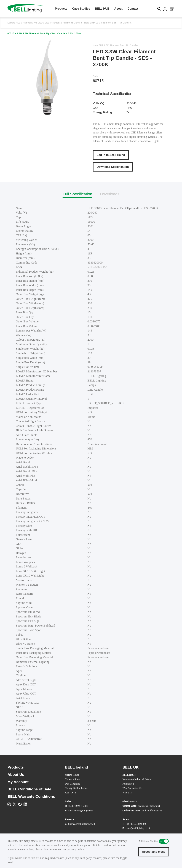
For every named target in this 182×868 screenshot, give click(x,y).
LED (20, 23)
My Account (18, 782)
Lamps (11, 23)
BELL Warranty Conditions (31, 796)
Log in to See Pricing (111, 155)
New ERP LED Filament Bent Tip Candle (107, 23)
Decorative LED (34, 23)
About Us (16, 774)
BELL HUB (102, 9)
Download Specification (113, 167)
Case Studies (81, 9)
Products (61, 9)
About (118, 9)
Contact (133, 9)
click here (97, 845)
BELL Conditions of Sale (29, 789)
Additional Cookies (164, 841)
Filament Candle (72, 23)
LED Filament (53, 23)
